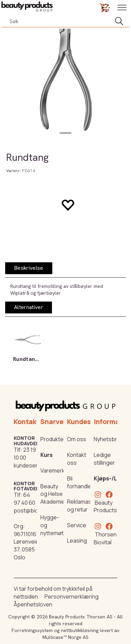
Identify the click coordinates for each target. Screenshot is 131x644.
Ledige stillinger (104, 459)
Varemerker (55, 471)
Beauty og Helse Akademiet (54, 494)
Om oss (77, 439)
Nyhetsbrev (108, 439)
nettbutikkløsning (80, 630)
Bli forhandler (80, 482)
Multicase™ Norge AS (65, 637)
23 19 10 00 (25, 454)
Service (77, 525)
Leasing (77, 541)
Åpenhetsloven (33, 604)
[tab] (29, 268)
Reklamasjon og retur (83, 506)
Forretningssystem (32, 630)
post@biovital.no (35, 510)
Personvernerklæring (71, 597)
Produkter (53, 439)
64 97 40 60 (24, 499)
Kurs (47, 455)
